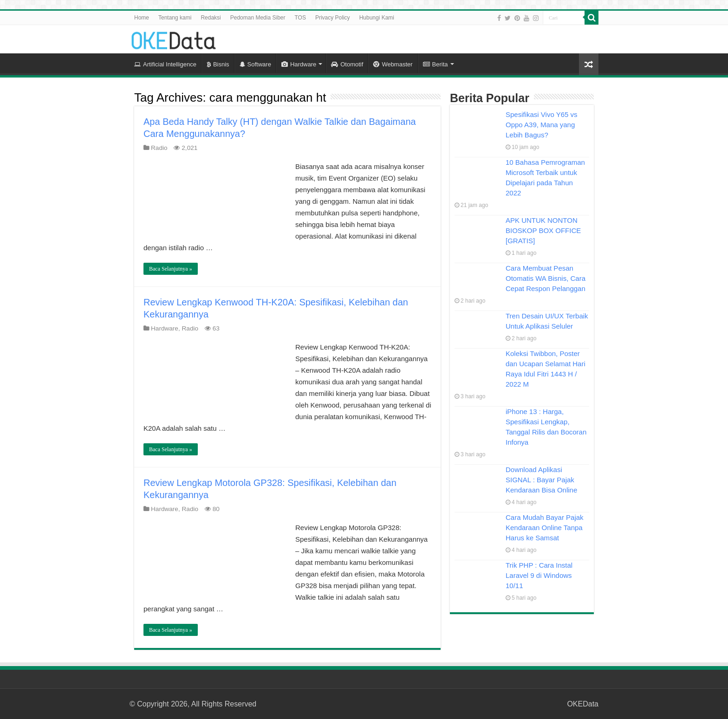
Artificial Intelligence (165, 64)
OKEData (583, 704)
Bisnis (218, 64)
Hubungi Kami (377, 18)
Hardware (299, 64)
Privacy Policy (333, 18)
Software (255, 64)
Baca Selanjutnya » (171, 269)
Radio (159, 148)
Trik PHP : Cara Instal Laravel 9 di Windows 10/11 (539, 575)
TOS (300, 18)
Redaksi (211, 18)
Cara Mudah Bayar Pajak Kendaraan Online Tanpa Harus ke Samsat (545, 528)
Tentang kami (175, 18)
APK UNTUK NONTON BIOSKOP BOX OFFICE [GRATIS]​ (543, 230)
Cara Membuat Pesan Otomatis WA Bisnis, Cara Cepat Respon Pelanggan (546, 278)
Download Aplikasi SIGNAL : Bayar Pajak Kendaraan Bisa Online (541, 480)
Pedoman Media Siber (258, 18)
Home (142, 18)
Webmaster (393, 64)
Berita (435, 64)
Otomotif (347, 64)
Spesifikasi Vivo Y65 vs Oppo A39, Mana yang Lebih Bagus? (542, 125)
